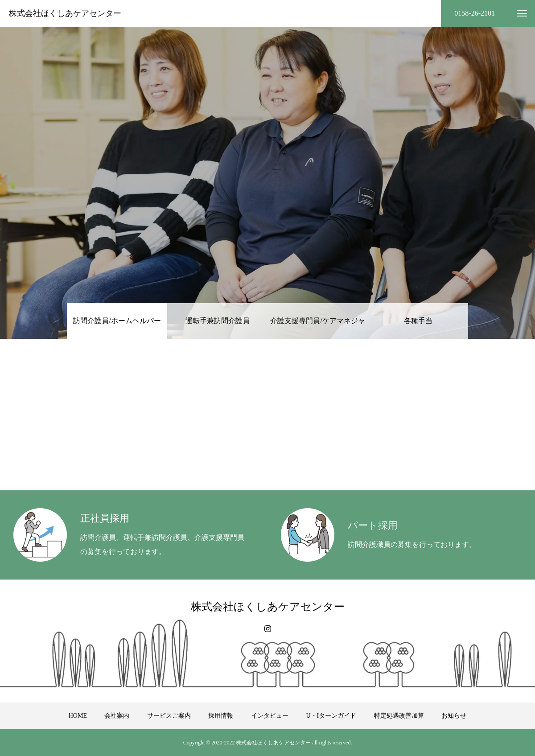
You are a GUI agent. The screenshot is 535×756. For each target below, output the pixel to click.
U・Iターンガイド (331, 716)
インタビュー (270, 716)
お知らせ (454, 716)
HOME (78, 716)
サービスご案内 (169, 716)
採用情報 (221, 716)
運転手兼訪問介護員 (218, 321)
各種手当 (418, 321)
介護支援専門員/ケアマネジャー (317, 328)
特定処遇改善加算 (399, 716)
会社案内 (117, 716)
